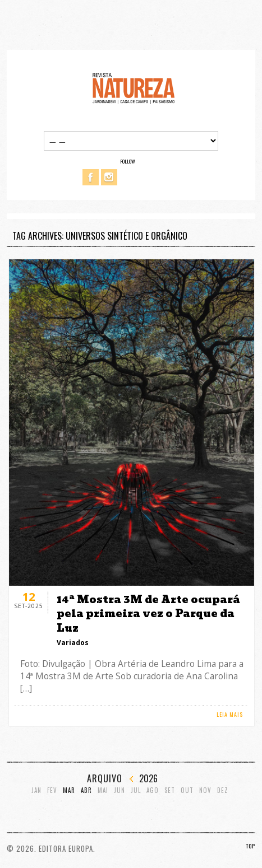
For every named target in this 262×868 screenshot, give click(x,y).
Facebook (91, 177)
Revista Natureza (134, 88)
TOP (250, 846)
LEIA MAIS (230, 714)
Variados (73, 643)
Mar (69, 790)
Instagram (109, 177)
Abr (86, 790)
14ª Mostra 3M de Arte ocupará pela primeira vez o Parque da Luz (148, 613)
